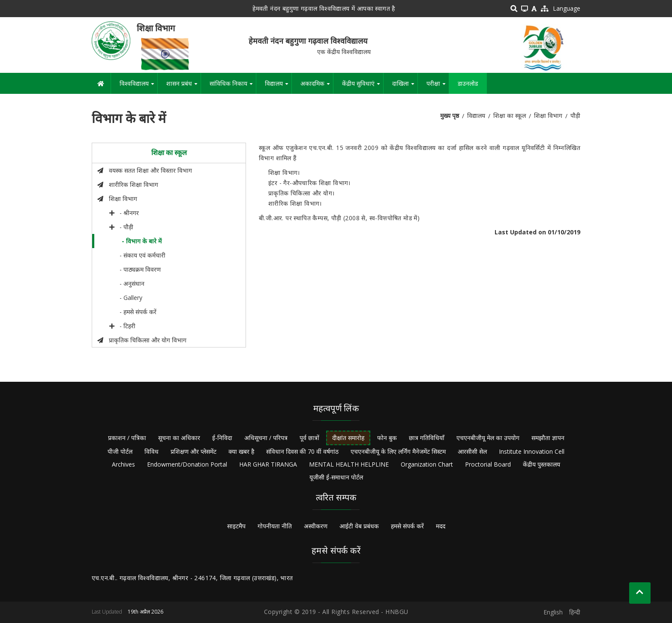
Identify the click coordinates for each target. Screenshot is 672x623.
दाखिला (405, 87)
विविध (151, 451)
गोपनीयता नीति (275, 526)
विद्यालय (278, 87)
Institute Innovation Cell (532, 451)
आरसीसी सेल (472, 451)
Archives (123, 464)
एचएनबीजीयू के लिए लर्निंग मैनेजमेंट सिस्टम (398, 451)
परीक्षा (438, 87)
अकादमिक (317, 87)
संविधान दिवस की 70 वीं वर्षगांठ (302, 451)
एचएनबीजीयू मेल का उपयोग (488, 438)
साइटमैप (236, 526)
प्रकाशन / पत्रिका (127, 438)
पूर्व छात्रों (309, 438)
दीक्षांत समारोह (348, 438)
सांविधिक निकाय (233, 87)
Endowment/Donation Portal (187, 464)
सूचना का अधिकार (179, 438)
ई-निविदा (222, 438)
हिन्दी (575, 612)
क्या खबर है (241, 451)
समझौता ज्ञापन (548, 438)
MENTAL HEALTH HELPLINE (349, 464)
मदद (441, 526)
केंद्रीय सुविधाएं (363, 87)
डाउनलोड (468, 83)
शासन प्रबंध (183, 87)
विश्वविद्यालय (138, 87)
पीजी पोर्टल (120, 451)
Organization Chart (427, 464)
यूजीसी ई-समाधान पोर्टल (336, 477)
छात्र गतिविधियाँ (427, 438)
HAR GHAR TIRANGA (268, 464)
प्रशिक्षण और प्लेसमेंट (193, 451)
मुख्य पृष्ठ (450, 115)
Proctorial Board (488, 464)
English (553, 612)
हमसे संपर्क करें (407, 526)
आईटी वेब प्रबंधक (359, 526)
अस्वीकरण (316, 526)
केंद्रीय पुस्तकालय (541, 464)
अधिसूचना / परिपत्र (266, 438)
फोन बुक (387, 438)
